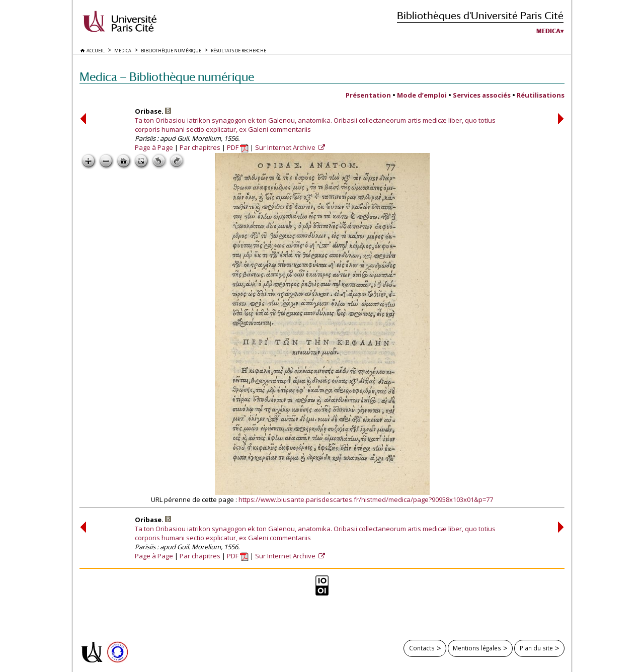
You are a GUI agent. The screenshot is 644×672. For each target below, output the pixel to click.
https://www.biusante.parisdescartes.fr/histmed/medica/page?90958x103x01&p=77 (366, 499)
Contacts (422, 648)
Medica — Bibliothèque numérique (167, 77)
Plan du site (536, 648)
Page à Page (154, 147)
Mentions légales (477, 648)
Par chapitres (200, 147)
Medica (548, 31)
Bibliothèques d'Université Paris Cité (480, 15)
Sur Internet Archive (286, 147)
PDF (238, 147)
